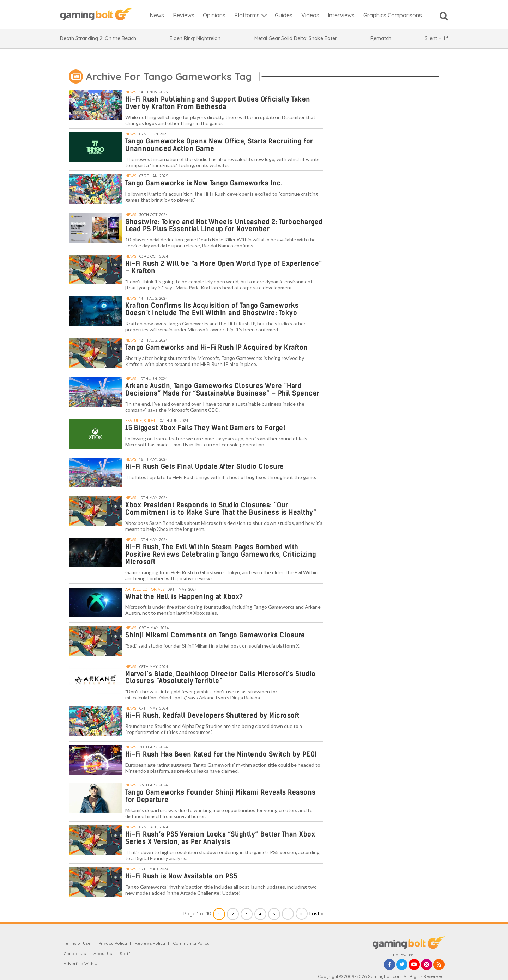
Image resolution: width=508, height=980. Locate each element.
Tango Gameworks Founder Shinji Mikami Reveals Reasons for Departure (220, 796)
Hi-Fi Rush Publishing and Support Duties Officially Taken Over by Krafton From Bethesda (218, 103)
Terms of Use (77, 943)
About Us (103, 953)
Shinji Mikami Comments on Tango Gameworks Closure (215, 635)
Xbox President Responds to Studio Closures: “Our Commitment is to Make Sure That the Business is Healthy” (221, 509)
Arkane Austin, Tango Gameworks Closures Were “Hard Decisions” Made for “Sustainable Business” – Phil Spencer (222, 390)
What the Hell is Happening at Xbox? (184, 597)
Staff (125, 953)
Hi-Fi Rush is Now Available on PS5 (181, 876)
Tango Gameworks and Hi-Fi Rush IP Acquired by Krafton (217, 347)
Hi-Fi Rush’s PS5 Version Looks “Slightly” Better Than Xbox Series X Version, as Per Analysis (220, 838)
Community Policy (191, 943)
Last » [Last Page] (316, 914)
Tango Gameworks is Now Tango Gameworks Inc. (204, 183)
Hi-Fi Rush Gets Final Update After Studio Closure (205, 467)
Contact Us (75, 953)
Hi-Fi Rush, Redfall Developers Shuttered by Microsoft (212, 715)
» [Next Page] (301, 914)
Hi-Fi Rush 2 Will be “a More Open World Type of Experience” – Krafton (224, 267)
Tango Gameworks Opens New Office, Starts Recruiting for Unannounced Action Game (219, 145)
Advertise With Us (81, 964)
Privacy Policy (113, 943)
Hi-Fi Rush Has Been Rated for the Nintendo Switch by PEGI (221, 754)
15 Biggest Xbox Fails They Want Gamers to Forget (205, 428)
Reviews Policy (150, 943)
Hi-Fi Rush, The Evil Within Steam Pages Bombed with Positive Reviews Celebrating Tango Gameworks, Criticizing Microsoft (221, 554)
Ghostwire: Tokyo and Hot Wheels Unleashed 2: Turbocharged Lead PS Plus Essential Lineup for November (224, 226)
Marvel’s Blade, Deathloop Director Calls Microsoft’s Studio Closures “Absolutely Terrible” (220, 678)
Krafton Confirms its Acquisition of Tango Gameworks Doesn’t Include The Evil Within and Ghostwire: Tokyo (212, 309)
